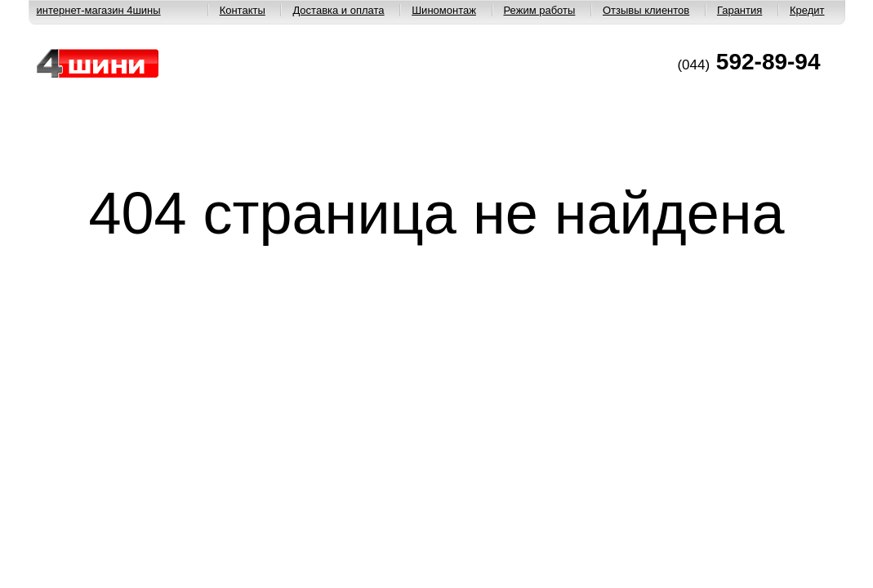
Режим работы (540, 10)
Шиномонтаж (444, 10)
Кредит (807, 10)
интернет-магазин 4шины (99, 10)
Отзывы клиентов (646, 10)
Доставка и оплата (338, 10)
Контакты (243, 10)
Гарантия (739, 10)
